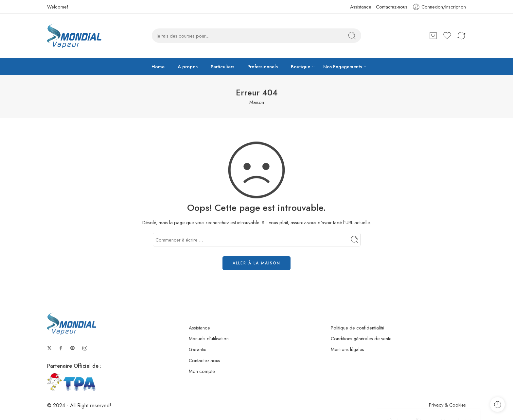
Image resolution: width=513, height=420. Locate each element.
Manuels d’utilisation (209, 338)
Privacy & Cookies (447, 405)
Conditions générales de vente (361, 338)
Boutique (301, 67)
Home (158, 67)
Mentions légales (347, 349)
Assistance (361, 7)
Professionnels (263, 67)
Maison (257, 102)
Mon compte (202, 371)
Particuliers (222, 67)
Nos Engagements (343, 67)
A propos (188, 67)
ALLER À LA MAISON (256, 263)
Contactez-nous (392, 7)
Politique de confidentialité (357, 328)
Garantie (198, 349)
